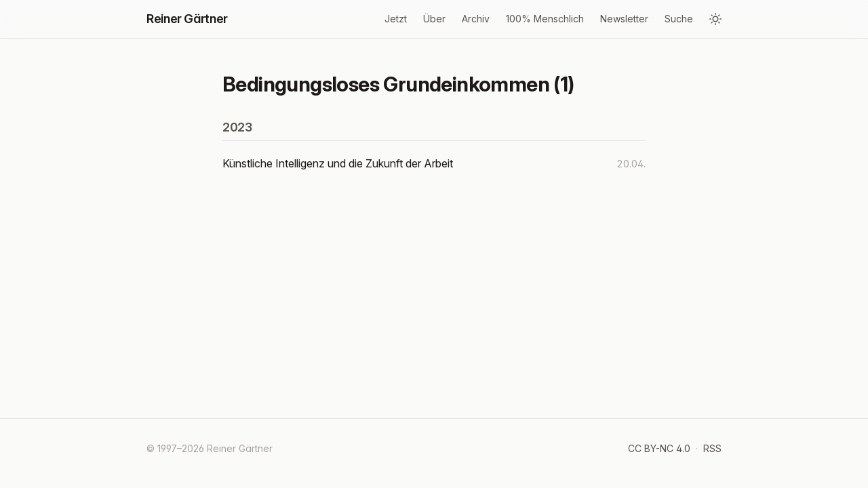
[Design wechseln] (715, 19)
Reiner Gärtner (187, 19)
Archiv (476, 19)
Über (434, 19)
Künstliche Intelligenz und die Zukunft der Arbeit (338, 163)
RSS (712, 448)
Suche (679, 19)
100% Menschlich (545, 19)
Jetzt (396, 19)
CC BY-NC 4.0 (659, 448)
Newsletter (624, 19)
